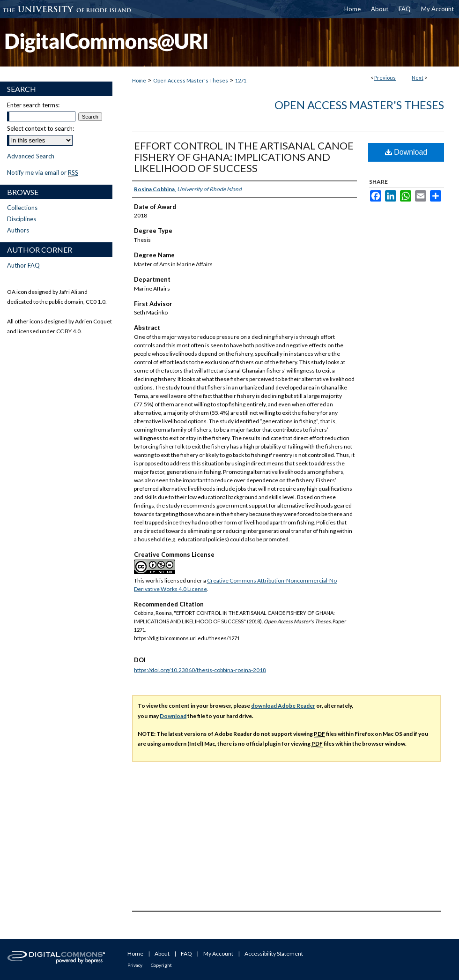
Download (406, 152)
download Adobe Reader (283, 706)
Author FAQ (23, 265)
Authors (18, 230)
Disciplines (22, 219)
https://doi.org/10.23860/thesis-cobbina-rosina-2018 (200, 670)
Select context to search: (41, 128)
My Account (218, 954)
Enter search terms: (33, 105)
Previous (385, 78)
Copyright (161, 965)
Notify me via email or (43, 172)
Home (139, 80)
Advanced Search (31, 156)
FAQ (186, 954)
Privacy (135, 965)
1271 (241, 80)
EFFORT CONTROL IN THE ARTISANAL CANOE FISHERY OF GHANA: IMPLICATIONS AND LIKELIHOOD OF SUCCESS (244, 157)
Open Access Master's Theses (191, 80)
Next (418, 78)
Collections (22, 208)
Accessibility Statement (274, 954)
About (162, 954)
